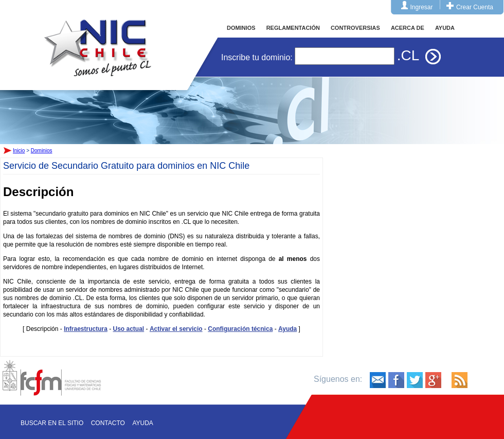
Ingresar (422, 7)
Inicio (98, 38)
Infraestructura (86, 329)
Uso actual (129, 329)
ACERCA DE (408, 28)
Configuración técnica (240, 329)
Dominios (42, 151)
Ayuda (287, 329)
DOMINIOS (241, 28)
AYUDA (445, 28)
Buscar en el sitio (52, 423)
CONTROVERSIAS (355, 28)
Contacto (108, 423)
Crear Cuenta (475, 7)
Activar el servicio (176, 329)
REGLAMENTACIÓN (293, 28)
